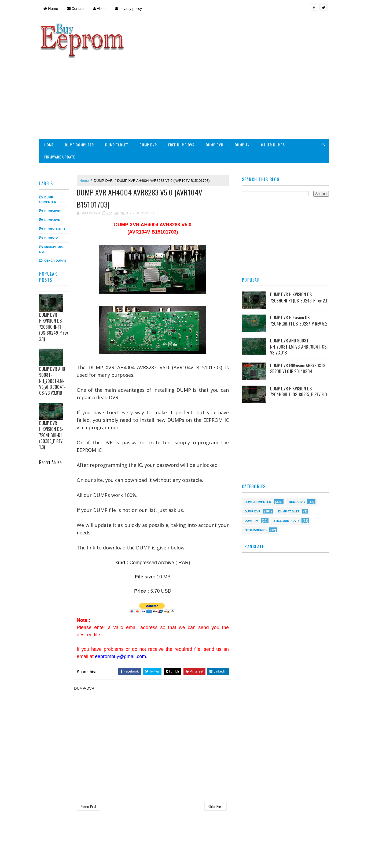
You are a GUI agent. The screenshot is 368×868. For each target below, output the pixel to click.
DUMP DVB (216, 109)
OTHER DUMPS (274, 109)
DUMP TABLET (118, 109)
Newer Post (90, 771)
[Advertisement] (230, 61)
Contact (77, 9)
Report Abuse (52, 427)
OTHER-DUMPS (57, 225)
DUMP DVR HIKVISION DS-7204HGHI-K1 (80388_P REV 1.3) (53, 400)
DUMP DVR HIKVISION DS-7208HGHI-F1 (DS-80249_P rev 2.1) (55, 291)
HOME (50, 109)
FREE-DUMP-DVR (286, 487)
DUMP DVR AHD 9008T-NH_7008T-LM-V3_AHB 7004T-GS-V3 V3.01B (54, 346)
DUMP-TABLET (56, 194)
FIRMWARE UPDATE (61, 121)
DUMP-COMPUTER (257, 468)
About (101, 9)
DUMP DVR (150, 109)
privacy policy (130, 9)
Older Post (215, 771)
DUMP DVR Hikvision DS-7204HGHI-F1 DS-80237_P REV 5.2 (298, 287)
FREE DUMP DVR (183, 109)
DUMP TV (243, 109)
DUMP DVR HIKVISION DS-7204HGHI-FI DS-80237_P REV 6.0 (298, 358)
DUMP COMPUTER (81, 109)
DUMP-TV (52, 203)
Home (52, 9)
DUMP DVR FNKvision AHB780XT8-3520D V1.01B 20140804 (298, 335)
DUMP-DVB (54, 175)
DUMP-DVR (54, 184)
